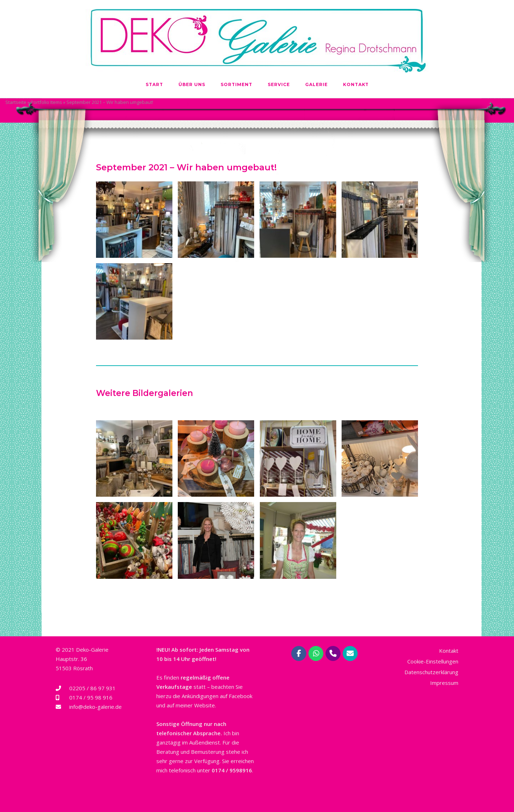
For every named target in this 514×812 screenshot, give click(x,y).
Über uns (192, 84)
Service (279, 84)
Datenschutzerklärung (431, 672)
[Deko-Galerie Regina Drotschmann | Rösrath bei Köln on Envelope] (350, 653)
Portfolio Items (46, 102)
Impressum (444, 683)
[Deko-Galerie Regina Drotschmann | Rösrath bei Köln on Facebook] (299, 653)
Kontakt (356, 84)
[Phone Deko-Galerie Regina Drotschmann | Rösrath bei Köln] (333, 653)
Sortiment (236, 84)
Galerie (316, 84)
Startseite (16, 102)
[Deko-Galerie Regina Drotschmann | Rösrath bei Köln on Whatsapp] (316, 653)
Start (154, 84)
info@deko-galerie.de (95, 707)
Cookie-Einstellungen (433, 661)
